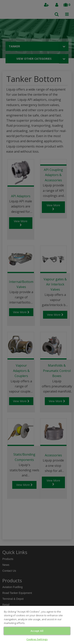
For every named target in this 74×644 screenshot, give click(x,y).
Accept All (37, 631)
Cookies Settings (37, 639)
